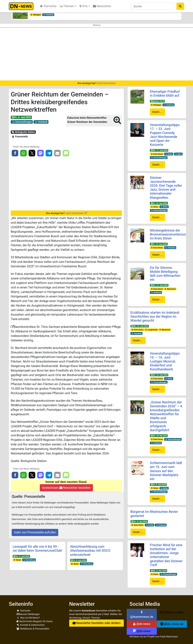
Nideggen (36, 15)
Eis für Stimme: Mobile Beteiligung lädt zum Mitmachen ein (165, 274)
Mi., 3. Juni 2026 (159, 571)
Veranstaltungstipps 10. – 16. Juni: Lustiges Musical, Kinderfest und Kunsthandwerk (165, 361)
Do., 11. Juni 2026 (159, 285)
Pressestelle (20, 137)
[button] (10, 12)
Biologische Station (23, 132)
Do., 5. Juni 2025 (21, 556)
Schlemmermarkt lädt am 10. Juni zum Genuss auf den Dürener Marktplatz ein (166, 471)
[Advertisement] (96, 54)
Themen (67, 6)
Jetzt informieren (106, 83)
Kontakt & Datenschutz (30, 625)
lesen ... (157, 112)
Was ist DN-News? (28, 618)
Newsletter (102, 6)
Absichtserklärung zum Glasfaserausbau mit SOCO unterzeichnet (90, 551)
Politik (149, 525)
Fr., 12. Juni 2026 (159, 244)
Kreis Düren (157, 154)
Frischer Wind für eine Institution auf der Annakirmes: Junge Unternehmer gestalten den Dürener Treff (166, 555)
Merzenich (170, 289)
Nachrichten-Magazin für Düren (34, 621)
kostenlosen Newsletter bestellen (66, 488)
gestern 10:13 (157, 101)
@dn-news (142, 624)
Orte (84, 6)
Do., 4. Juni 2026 (139, 521)
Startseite (48, 6)
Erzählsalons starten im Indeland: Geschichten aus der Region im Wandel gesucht (155, 317)
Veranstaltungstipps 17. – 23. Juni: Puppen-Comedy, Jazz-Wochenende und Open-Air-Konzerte (165, 135)
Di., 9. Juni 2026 (158, 485)
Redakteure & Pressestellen (33, 629)
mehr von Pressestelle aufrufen (35, 532)
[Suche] (153, 6)
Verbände (48, 15)
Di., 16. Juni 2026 (159, 203)
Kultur (169, 154)
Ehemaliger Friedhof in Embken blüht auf (165, 94)
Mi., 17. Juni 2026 (159, 150)
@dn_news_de (172, 624)
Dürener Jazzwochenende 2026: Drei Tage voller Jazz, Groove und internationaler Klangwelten (166, 188)
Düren (17, 560)
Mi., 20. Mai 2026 (159, 436)
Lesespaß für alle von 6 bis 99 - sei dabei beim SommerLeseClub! (37, 549)
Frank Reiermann (169, 637)
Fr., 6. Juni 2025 (21, 117)
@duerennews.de (142, 615)
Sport (178, 154)
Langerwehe (151, 330)
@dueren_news (172, 612)
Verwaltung (29, 560)
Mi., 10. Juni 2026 (140, 326)
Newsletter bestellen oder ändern (97, 623)
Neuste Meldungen (28, 614)
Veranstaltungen (22, 122)
